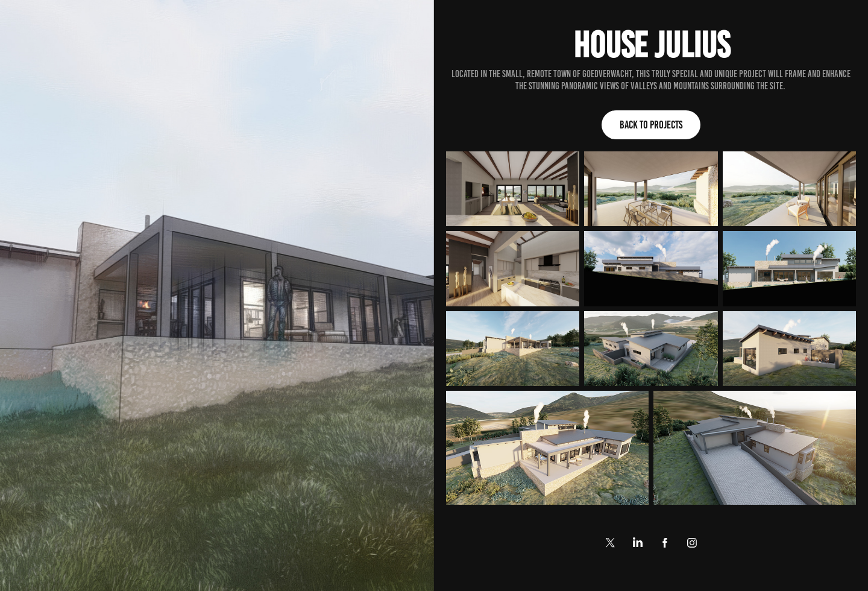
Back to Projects (651, 125)
